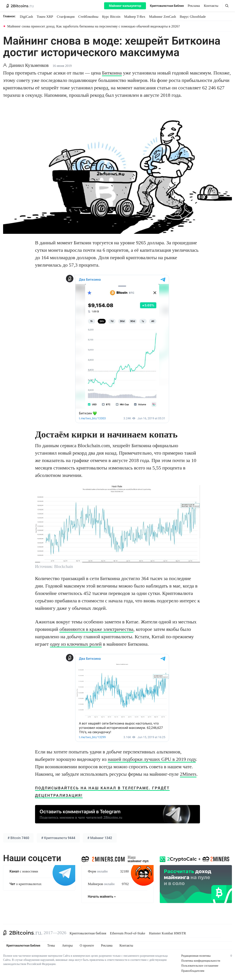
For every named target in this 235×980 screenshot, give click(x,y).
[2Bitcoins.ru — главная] (20, 6)
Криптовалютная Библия (167, 6)
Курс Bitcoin (111, 17)
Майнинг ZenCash (163, 17)
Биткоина (112, 73)
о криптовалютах (25, 884)
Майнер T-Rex (135, 17)
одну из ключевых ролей (76, 644)
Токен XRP (45, 17)
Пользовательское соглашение (200, 966)
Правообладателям (193, 971)
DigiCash (26, 17)
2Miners (188, 774)
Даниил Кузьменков (29, 65)
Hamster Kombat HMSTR (167, 933)
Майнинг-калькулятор (125, 6)
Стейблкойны (88, 17)
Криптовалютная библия (88, 933)
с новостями (24, 871)
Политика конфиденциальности (201, 961)
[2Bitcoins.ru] (22, 933)
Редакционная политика (196, 956)
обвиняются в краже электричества (96, 629)
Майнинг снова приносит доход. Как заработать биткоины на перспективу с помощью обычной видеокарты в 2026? (93, 26)
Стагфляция (66, 17)
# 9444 (58, 838)
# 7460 (18, 838)
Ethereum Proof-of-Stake (127, 933)
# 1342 (100, 838)
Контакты (211, 6)
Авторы (67, 946)
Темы (51, 946)
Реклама (194, 6)
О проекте (87, 946)
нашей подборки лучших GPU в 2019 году (152, 759)
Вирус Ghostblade (193, 17)
